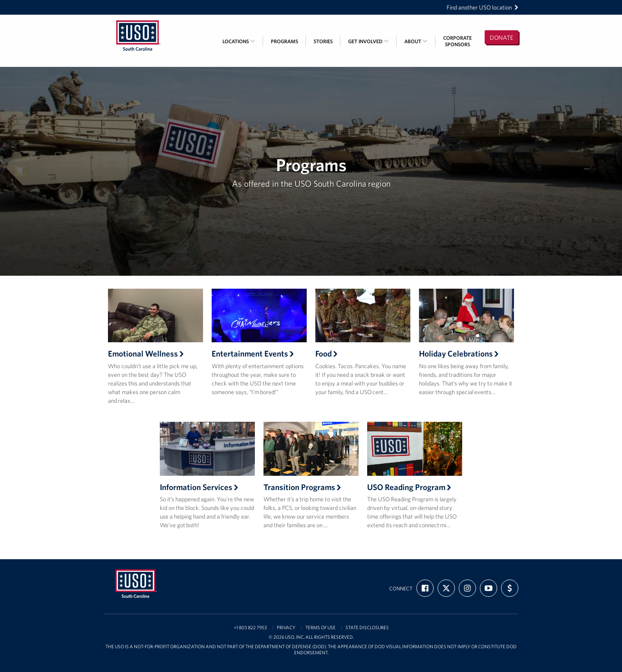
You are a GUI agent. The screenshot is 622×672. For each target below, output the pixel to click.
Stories (323, 41)
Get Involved (368, 41)
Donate (501, 38)
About (416, 41)
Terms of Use (321, 628)
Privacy (286, 628)
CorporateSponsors (457, 41)
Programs (284, 41)
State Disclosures (367, 628)
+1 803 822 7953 (250, 628)
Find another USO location (482, 7)
